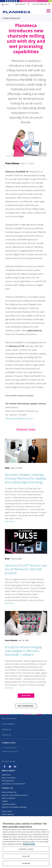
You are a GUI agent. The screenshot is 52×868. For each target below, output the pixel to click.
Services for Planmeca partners (14, 807)
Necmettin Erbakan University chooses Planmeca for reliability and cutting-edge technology (26, 478)
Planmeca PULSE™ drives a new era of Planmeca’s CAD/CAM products (26, 569)
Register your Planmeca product (15, 795)
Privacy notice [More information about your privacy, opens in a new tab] (29, 844)
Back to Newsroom (11, 18)
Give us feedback (8, 724)
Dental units (7, 811)
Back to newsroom (25, 706)
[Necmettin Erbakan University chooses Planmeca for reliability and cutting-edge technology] (26, 451)
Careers (5, 801)
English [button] (5, 5)
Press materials (8, 781)
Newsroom (6, 729)
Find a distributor (9, 719)
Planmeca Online (8, 804)
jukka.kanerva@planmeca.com (19, 418)
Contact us (6, 735)
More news (26, 696)
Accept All (26, 863)
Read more (9, 521)
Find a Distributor (40, 4)
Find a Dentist (20, 4)
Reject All (26, 856)
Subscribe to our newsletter (13, 784)
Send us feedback (9, 798)
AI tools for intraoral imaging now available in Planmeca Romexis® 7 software (23, 651)
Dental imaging (8, 814)
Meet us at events (9, 778)
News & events (8, 771)
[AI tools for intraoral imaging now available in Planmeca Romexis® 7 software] (26, 623)
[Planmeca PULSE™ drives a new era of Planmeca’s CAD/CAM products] (26, 541)
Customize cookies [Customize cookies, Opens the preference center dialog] (26, 849)
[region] (26, 842)
